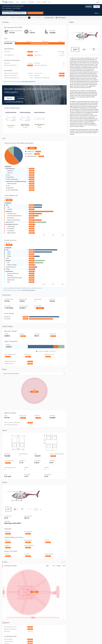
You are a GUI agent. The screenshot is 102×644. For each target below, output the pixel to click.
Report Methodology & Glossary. (29, 82)
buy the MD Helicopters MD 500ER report (14, 102)
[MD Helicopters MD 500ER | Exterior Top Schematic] (36, 509)
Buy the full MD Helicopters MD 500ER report (14, 13)
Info (9, 205)
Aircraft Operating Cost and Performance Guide (7, 2)
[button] (34, 390)
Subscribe (9, 98)
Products (39, 2)
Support (44, 2)
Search (18, 2)
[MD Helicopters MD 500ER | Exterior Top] (15, 509)
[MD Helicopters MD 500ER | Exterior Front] (22, 509)
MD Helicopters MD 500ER (10, 566)
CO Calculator (31, 2)
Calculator (23, 2)
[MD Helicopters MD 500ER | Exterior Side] (8, 509)
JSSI (49, 2)
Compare (97, 7)
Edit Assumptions (61, 18)
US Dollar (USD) (38, 18)
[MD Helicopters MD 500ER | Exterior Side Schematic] (29, 509)
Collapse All (8, 167)
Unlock (30, 52)
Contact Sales (21, 98)
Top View (63, 562)
